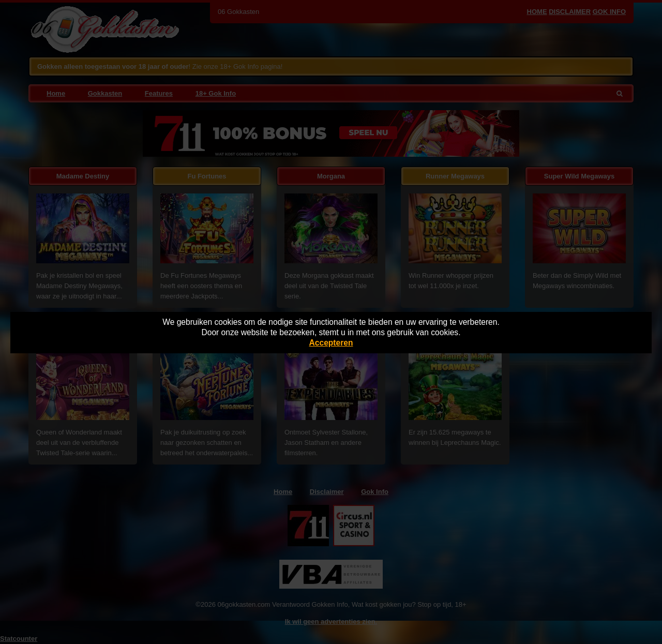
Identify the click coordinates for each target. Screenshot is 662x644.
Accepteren (331, 343)
